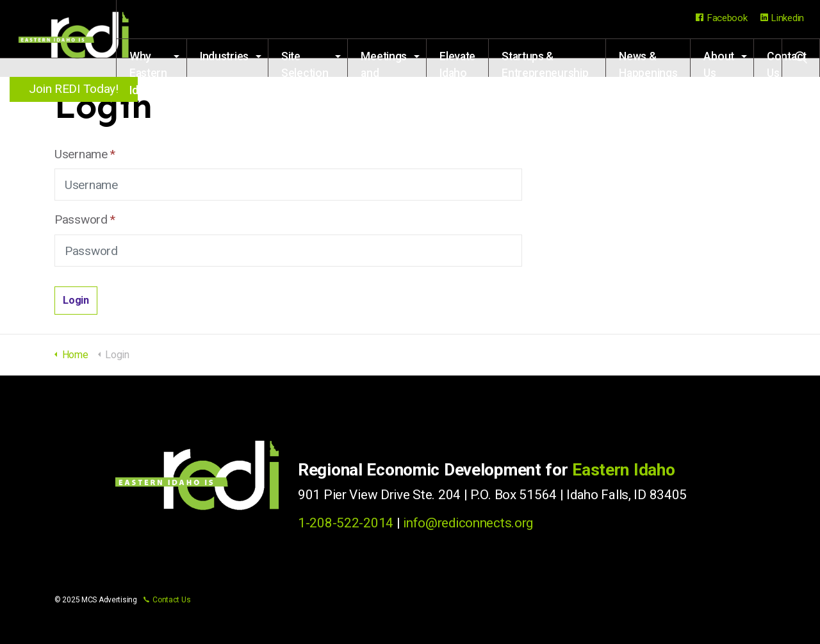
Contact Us (787, 140)
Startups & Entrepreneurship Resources (511, 140)
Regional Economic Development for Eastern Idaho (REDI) (77, 38)
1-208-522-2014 (346, 523)
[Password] (288, 251)
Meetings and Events (302, 140)
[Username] (288, 185)
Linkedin (782, 18)
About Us (719, 140)
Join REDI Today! (77, 89)
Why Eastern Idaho (32, 140)
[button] (76, 301)
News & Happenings (638, 140)
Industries (131, 133)
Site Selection (212, 140)
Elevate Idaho (388, 140)
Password (85, 219)
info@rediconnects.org (468, 523)
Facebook (721, 18)
